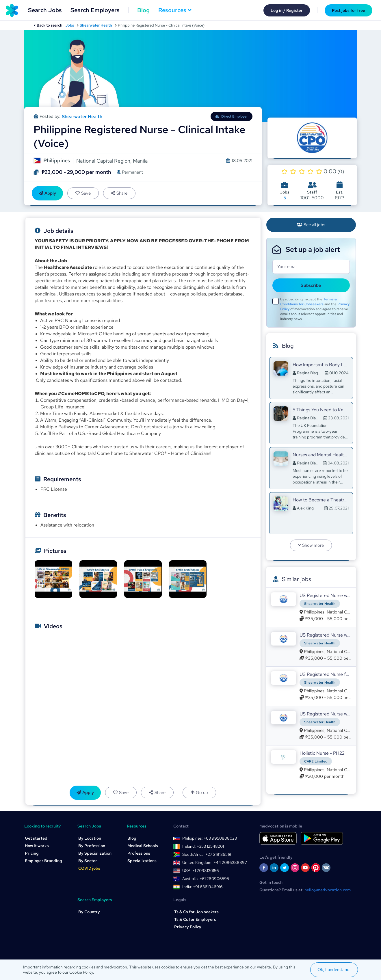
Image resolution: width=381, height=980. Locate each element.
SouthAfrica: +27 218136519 (207, 855)
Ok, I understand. (334, 970)
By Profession (92, 846)
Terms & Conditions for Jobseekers (308, 302)
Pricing (32, 853)
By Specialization (95, 853)
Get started (36, 838)
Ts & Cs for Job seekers (196, 912)
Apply (47, 193)
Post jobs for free (349, 10)
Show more (311, 545)
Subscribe (311, 285)
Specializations (142, 861)
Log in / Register (287, 10)
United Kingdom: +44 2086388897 (215, 863)
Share (119, 193)
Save (83, 193)
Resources (175, 10)
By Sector (88, 861)
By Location (90, 838)
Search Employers (95, 10)
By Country (89, 912)
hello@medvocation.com (328, 890)
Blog (143, 10)
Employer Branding (43, 861)
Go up (199, 793)
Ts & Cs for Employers (195, 920)
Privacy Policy (188, 927)
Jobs (70, 25)
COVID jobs (89, 869)
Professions (139, 853)
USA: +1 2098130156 (201, 871)
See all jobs (311, 225)
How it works (37, 846)
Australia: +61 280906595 (206, 879)
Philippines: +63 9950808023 (210, 838)
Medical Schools (143, 846)
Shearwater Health (96, 25)
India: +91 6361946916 (202, 887)
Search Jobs (45, 10)
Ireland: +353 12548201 (203, 847)
